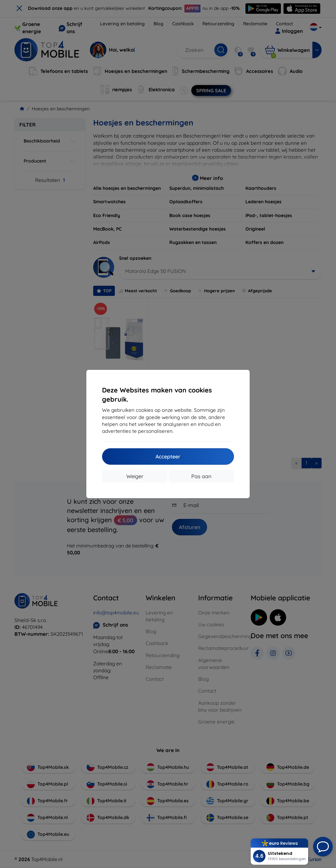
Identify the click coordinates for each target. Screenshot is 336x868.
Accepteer (168, 456)
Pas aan (201, 476)
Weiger (135, 476)
